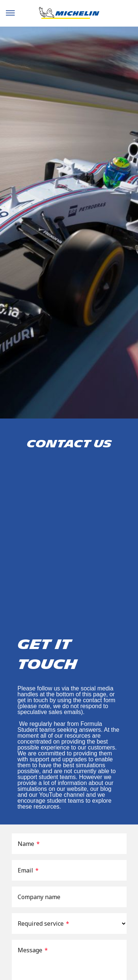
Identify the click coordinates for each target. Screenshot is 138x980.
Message (33, 950)
